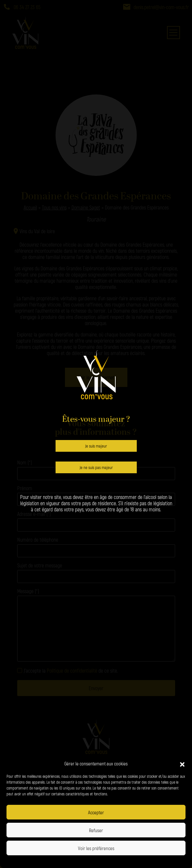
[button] (182, 763)
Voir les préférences (96, 848)
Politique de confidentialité (76, 861)
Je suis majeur (96, 446)
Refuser (96, 830)
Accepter (96, 812)
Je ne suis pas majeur (96, 467)
